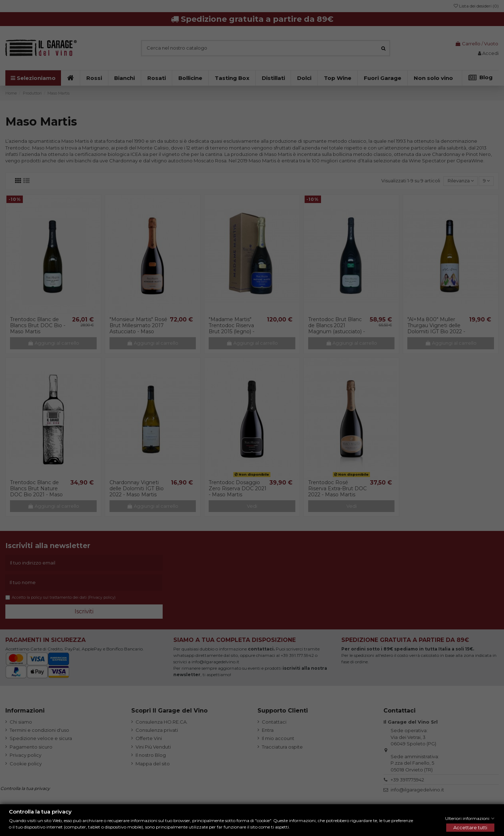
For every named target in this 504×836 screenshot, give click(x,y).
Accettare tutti (470, 827)
